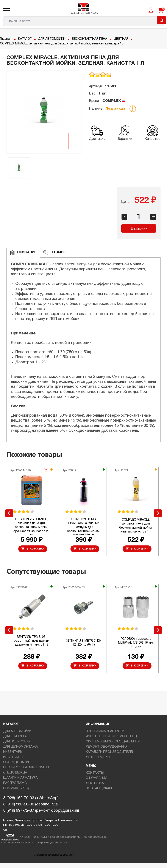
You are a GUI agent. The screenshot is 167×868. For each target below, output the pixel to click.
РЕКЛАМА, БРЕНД (17, 788)
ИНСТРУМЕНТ (14, 757)
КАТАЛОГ (25, 39)
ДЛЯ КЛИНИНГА (15, 736)
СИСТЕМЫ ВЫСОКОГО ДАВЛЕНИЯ (113, 742)
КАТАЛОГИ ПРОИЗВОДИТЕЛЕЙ (110, 752)
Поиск (161, 20)
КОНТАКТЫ (95, 773)
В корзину (139, 229)
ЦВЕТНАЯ (121, 39)
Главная (6, 39)
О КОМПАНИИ (96, 778)
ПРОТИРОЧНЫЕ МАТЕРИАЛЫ (26, 767)
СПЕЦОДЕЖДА (15, 773)
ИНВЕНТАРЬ (13, 752)
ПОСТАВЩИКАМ (99, 788)
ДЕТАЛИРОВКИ (98, 757)
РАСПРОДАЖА (15, 783)
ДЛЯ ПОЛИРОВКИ (17, 742)
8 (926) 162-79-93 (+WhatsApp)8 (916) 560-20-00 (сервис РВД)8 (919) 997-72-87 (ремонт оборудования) (41, 804)
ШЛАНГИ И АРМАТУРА (20, 778)
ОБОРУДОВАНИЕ (17, 762)
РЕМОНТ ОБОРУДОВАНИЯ (107, 747)
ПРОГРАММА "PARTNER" (105, 731)
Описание (23, 253)
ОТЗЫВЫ (55, 253)
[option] (44, 112)
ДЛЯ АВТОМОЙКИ (52, 39)
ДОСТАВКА (95, 783)
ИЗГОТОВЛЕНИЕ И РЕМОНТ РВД (111, 736)
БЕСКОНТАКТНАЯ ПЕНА (90, 39)
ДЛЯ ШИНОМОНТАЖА (21, 747)
